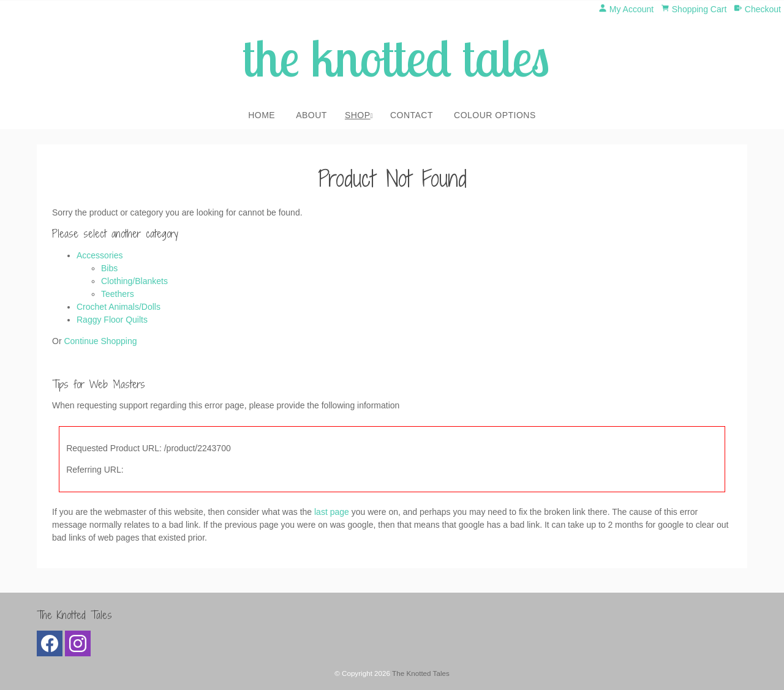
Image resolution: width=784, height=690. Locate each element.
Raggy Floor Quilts (112, 320)
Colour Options (495, 115)
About (311, 115)
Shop (358, 115)
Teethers (118, 294)
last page (332, 512)
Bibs (109, 268)
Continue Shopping (100, 341)
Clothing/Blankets (134, 281)
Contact (412, 115)
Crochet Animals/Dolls (119, 307)
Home (262, 115)
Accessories (100, 255)
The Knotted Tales (421, 673)
